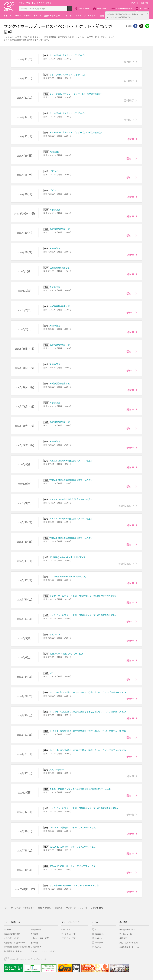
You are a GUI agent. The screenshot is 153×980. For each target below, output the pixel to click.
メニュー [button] (143, 8)
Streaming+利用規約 (12, 934)
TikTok (98, 947)
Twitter (141, 26)
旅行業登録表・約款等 (13, 951)
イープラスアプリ (68, 929)
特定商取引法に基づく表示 (14, 943)
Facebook (99, 934)
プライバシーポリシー (13, 938)
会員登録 (145, 3)
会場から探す (102, 8)
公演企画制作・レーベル (129, 947)
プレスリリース (126, 934)
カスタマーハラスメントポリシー (44, 951)
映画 (102, 16)
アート (79, 16)
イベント (38, 16)
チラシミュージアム (69, 938)
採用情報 (123, 938)
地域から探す (84, 8)
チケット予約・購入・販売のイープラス (35, 3)
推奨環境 (34, 943)
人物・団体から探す (124, 8)
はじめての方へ (37, 947)
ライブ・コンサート (12, 16)
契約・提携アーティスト (129, 943)
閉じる (147, 13)
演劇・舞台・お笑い (53, 16)
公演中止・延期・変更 (40, 938)
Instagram (99, 943)
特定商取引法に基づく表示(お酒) (17, 947)
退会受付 (34, 934)
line (147, 26)
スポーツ (27, 16)
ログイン (135, 3)
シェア (135, 26)
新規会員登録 (36, 929)
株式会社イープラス (127, 929)
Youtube (99, 938)
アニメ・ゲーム (91, 16)
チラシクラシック (68, 934)
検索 (72, 10)
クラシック (69, 16)
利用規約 (7, 929)
